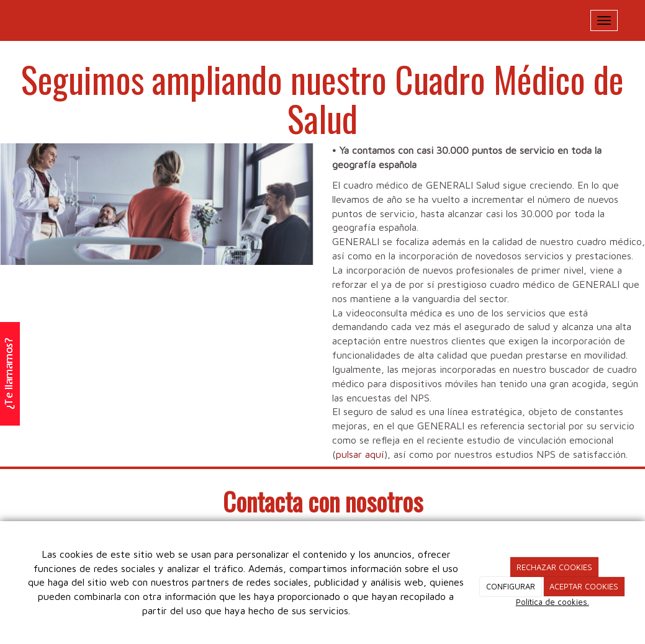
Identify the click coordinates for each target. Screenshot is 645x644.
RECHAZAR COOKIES (554, 567)
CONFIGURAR (511, 586)
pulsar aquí (360, 454)
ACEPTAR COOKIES (584, 586)
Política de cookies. (553, 602)
